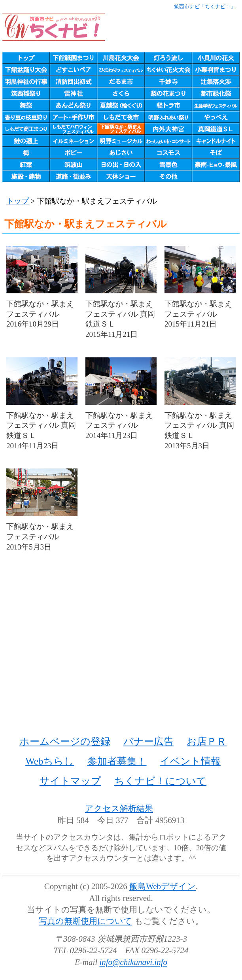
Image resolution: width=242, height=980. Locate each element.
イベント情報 (190, 761)
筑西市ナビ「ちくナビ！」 (205, 7)
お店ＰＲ (207, 741)
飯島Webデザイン (163, 886)
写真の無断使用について (85, 921)
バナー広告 (148, 741)
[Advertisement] (121, 653)
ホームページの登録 (65, 741)
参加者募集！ (117, 761)
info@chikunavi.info (133, 962)
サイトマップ (70, 781)
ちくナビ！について (160, 781)
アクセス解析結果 (119, 808)
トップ (18, 201)
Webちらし (50, 761)
